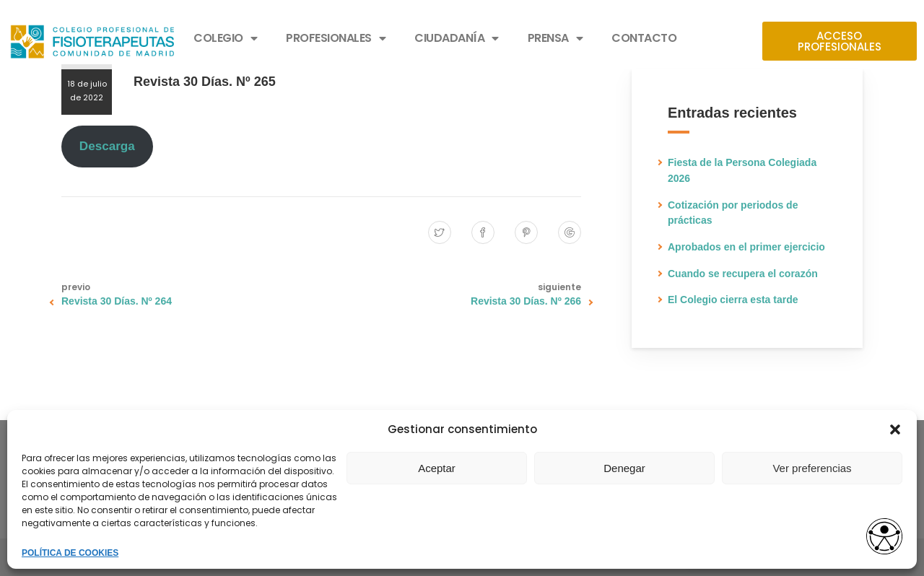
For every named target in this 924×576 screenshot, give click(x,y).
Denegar (624, 468)
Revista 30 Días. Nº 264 (117, 301)
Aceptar (437, 468)
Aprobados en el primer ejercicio (746, 247)
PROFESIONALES (336, 38)
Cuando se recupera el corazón (743, 274)
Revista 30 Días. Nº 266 (526, 301)
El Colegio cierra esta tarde (733, 300)
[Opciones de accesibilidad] (884, 537)
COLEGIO (225, 38)
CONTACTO (644, 38)
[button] (895, 429)
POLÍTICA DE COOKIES (70, 553)
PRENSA (555, 38)
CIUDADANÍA (457, 38)
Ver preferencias (812, 468)
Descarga (107, 146)
